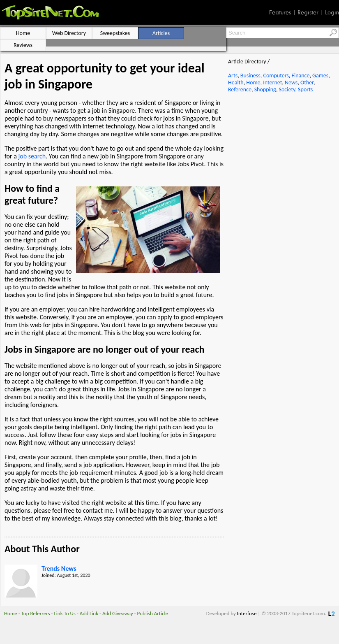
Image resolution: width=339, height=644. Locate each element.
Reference (240, 90)
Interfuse (247, 613)
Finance (300, 76)
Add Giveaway (118, 613)
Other (307, 83)
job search (32, 156)
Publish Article (153, 613)
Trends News (59, 568)
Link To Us (65, 613)
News (291, 83)
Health (236, 83)
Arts (233, 76)
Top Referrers (36, 613)
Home (253, 83)
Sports (305, 90)
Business (250, 76)
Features (280, 12)
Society (287, 90)
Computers (276, 76)
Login (332, 12)
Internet (272, 83)
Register (308, 12)
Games (320, 76)
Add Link (89, 613)
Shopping (265, 90)
